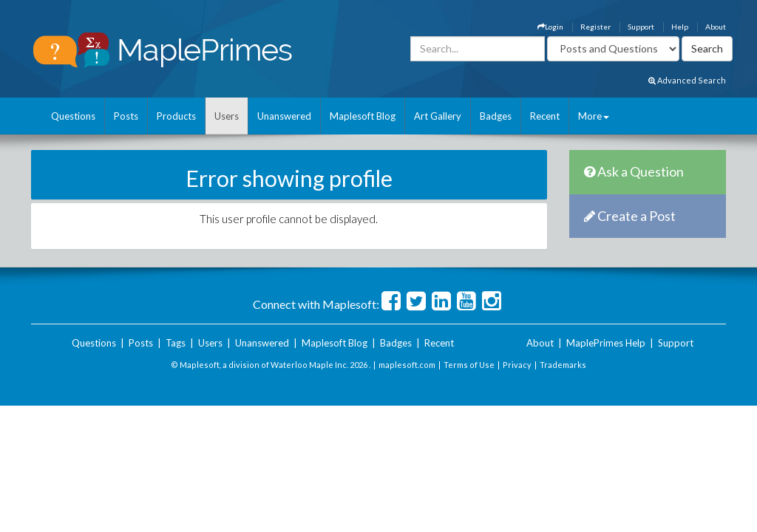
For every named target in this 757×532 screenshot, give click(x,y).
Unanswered (284, 116)
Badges (496, 116)
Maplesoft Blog (363, 116)
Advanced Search (687, 80)
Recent (545, 116)
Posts (126, 116)
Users (227, 116)
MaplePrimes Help (606, 343)
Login (550, 27)
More (594, 116)
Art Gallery (438, 116)
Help (680, 27)
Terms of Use (469, 365)
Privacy (517, 365)
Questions (73, 116)
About (716, 27)
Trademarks (563, 365)
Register (595, 27)
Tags (176, 343)
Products (176, 116)
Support (641, 27)
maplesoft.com (407, 365)
